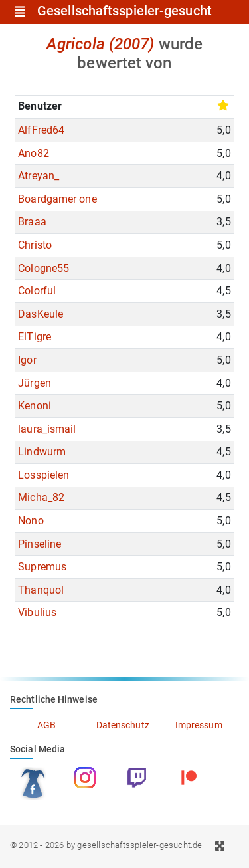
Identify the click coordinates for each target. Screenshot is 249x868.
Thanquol (41, 590)
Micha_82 (41, 497)
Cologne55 (43, 268)
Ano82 (34, 153)
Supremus (42, 567)
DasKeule (41, 314)
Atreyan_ (39, 176)
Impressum (199, 725)
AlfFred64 (41, 130)
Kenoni (35, 406)
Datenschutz (123, 725)
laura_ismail (47, 429)
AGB (46, 725)
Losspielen (43, 475)
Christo (35, 245)
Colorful (37, 291)
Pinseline (40, 544)
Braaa (32, 222)
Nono (31, 521)
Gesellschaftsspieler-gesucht (124, 11)
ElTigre (35, 337)
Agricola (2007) (101, 44)
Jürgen (35, 383)
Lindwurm (42, 452)
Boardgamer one (57, 199)
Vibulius (37, 612)
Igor (27, 360)
